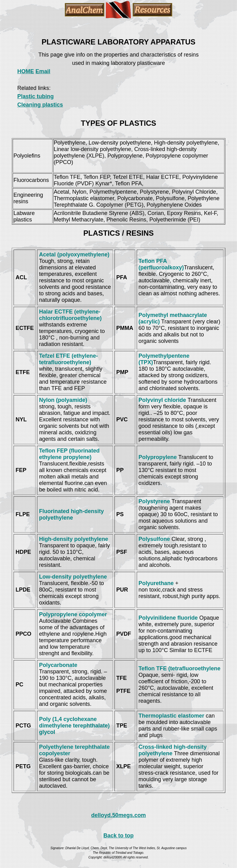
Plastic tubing (35, 96)
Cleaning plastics (40, 105)
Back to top (118, 836)
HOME (26, 71)
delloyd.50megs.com (118, 815)
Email (43, 71)
